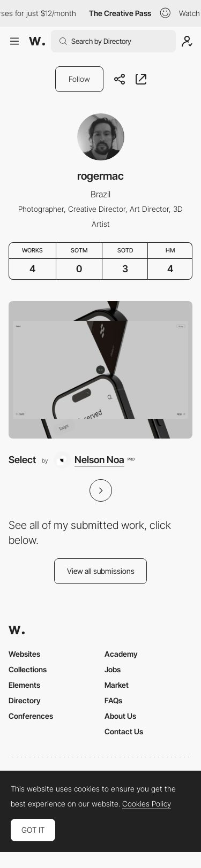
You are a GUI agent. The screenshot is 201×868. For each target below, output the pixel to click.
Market (117, 685)
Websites (24, 654)
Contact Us (124, 731)
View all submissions (101, 571)
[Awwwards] (37, 41)
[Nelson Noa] (94, 460)
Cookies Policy (147, 804)
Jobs (113, 669)
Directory (25, 700)
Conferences (31, 716)
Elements (24, 685)
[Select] (100, 370)
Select (22, 460)
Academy (121, 654)
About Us (120, 716)
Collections (28, 669)
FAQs (113, 700)
